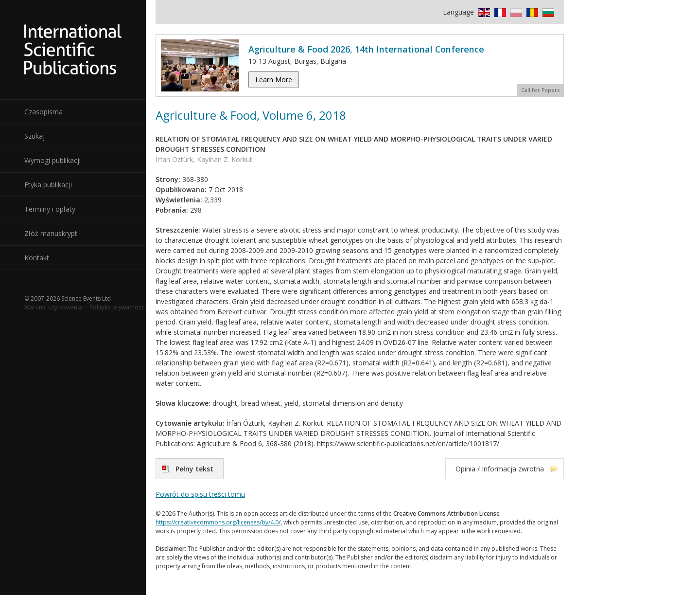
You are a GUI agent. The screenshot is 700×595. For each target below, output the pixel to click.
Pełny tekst (194, 469)
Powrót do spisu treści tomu (200, 494)
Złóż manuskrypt (51, 233)
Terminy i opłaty (50, 209)
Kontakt (37, 258)
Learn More (274, 80)
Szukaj (35, 136)
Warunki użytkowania (53, 307)
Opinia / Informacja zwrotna (500, 469)
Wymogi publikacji (52, 160)
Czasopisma (44, 112)
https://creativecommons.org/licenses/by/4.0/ (218, 522)
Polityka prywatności (118, 307)
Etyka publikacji (48, 185)
